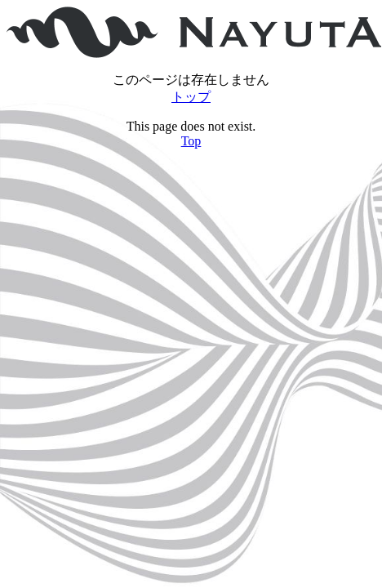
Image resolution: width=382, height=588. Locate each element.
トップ (191, 97)
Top (191, 141)
